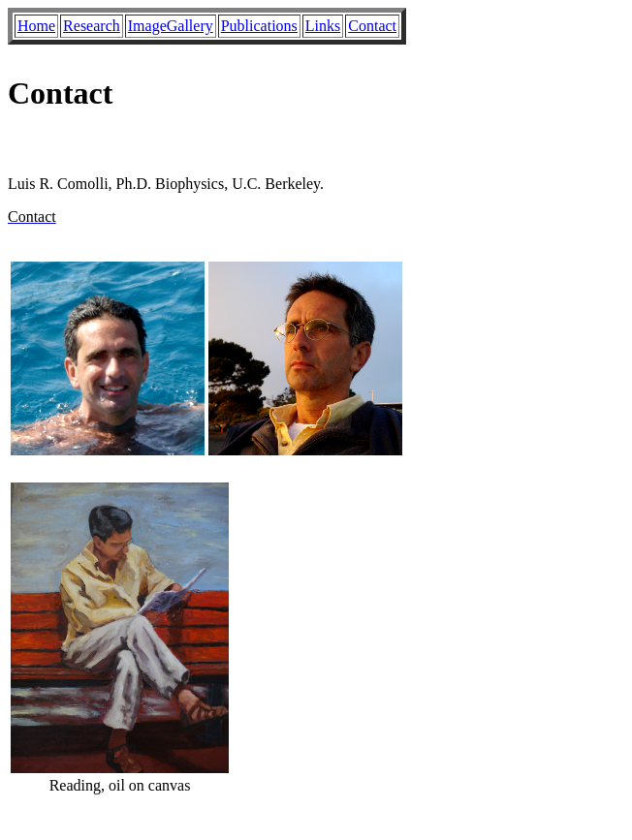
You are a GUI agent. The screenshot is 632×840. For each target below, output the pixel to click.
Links (323, 26)
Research (92, 26)
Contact (372, 26)
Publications (259, 26)
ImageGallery (171, 26)
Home (36, 26)
